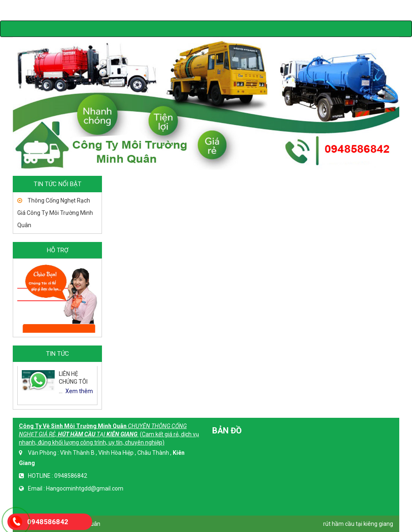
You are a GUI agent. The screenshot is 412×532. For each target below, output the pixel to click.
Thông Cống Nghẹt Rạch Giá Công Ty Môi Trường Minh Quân (55, 213)
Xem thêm (79, 391)
